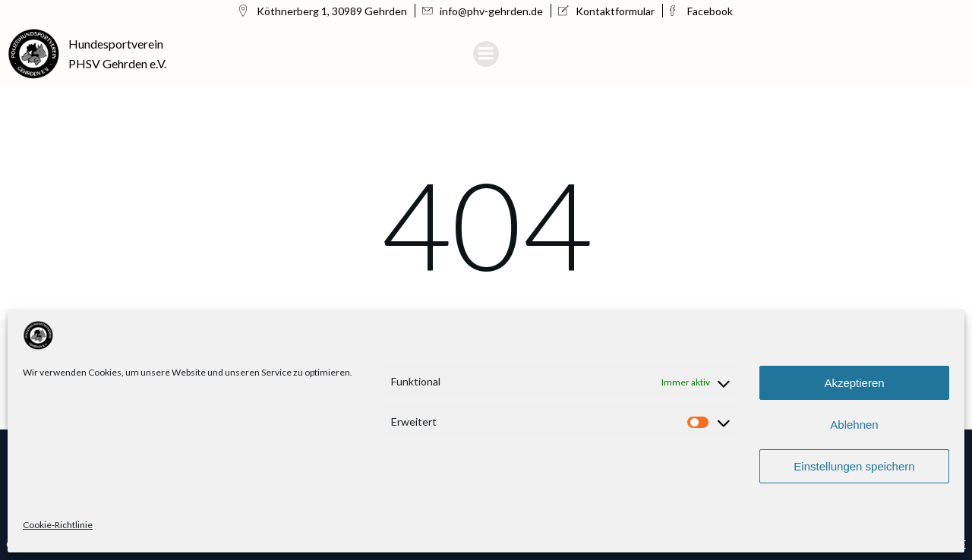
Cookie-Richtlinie (58, 525)
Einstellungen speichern (854, 466)
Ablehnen (854, 425)
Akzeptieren (854, 383)
